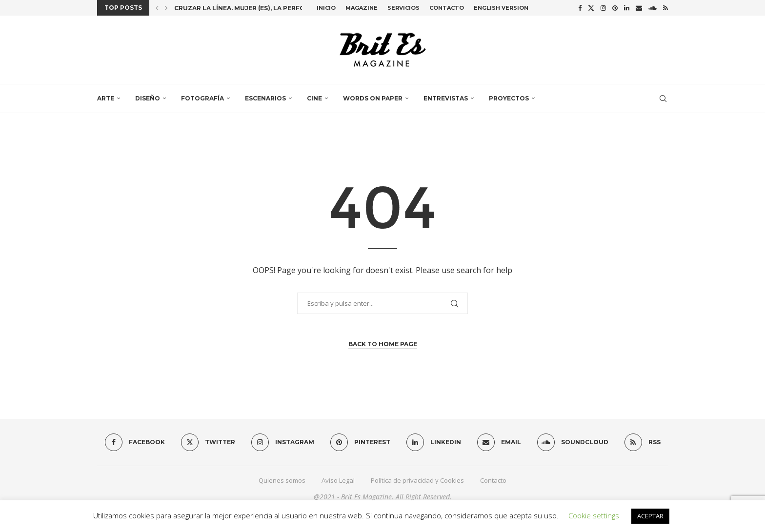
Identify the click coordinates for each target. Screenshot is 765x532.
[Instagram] (603, 8)
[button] (157, 8)
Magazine (362, 8)
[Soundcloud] (653, 8)
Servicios (403, 8)
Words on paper (373, 98)
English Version (501, 8)
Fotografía (202, 98)
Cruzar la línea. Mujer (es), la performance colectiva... (275, 8)
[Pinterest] (615, 8)
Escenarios (265, 98)
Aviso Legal (338, 480)
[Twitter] (591, 8)
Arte (106, 98)
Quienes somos (282, 480)
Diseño (148, 98)
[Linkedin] (627, 8)
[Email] (639, 8)
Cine (314, 98)
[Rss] (665, 8)
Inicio (326, 8)
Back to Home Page (383, 344)
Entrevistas (446, 98)
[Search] (663, 99)
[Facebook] (580, 8)
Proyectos (509, 98)
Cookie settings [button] (594, 515)
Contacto (447, 8)
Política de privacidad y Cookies (417, 480)
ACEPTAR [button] (650, 516)
